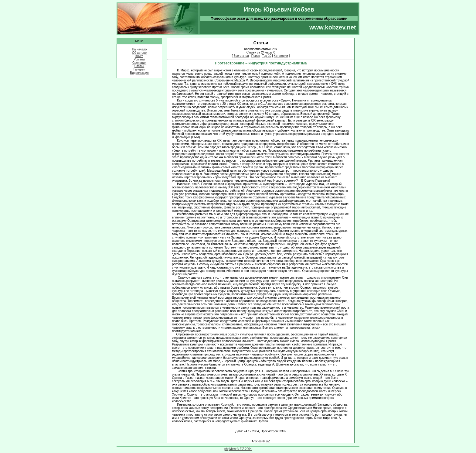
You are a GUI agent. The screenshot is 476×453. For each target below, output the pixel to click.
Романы (139, 59)
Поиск (256, 56)
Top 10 (267, 56)
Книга (139, 56)
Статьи (139, 66)
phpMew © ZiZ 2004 (238, 449)
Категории (281, 56)
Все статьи (241, 56)
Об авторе (139, 53)
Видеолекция (139, 73)
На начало (139, 49)
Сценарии (139, 63)
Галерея (139, 69)
